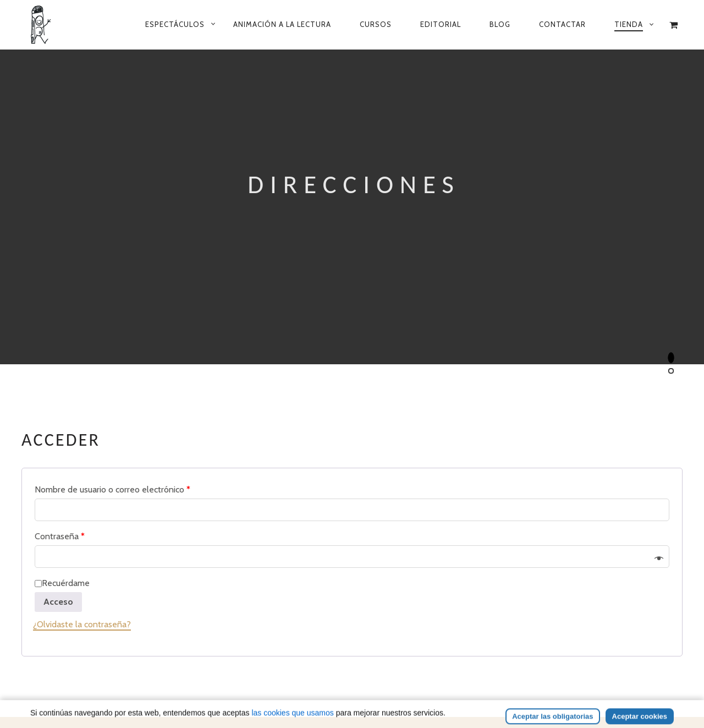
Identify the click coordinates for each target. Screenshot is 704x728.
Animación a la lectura (282, 24)
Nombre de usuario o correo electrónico (112, 489)
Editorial (441, 24)
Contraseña (60, 536)
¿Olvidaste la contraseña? (82, 624)
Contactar (562, 24)
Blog (500, 24)
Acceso (58, 602)
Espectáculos (175, 24)
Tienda (629, 24)
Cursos (376, 24)
